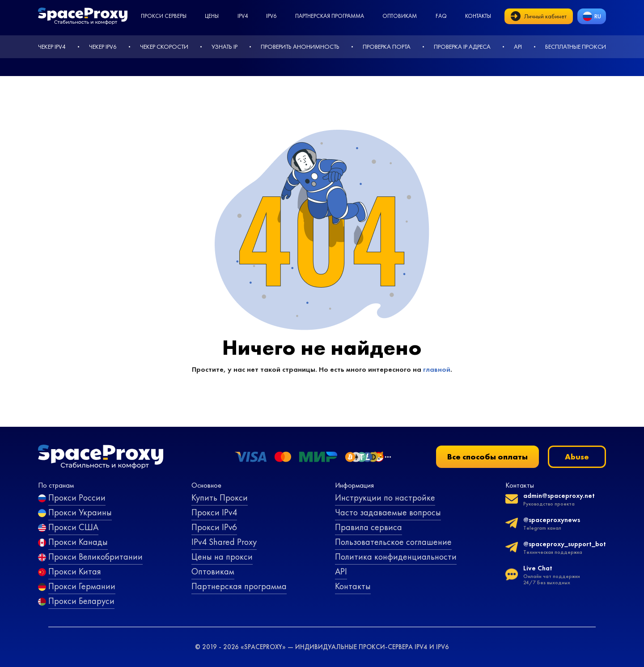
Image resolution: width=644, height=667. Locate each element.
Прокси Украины (80, 512)
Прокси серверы (164, 16)
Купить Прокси (220, 497)
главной (437, 369)
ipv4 (243, 16)
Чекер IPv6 (103, 47)
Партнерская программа (330, 16)
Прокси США (73, 527)
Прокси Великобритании (95, 557)
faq (441, 16)
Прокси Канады (78, 542)
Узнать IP (225, 47)
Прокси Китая (75, 571)
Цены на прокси (222, 557)
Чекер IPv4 (52, 47)
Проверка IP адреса (462, 47)
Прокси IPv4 (214, 512)
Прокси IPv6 (214, 527)
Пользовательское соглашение (393, 542)
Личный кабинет (539, 16)
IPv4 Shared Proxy (224, 542)
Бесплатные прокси (576, 47)
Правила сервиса (369, 527)
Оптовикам (400, 16)
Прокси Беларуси (81, 601)
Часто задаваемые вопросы (388, 512)
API (518, 47)
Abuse (577, 457)
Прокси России (77, 497)
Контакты (478, 16)
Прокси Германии (82, 586)
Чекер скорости (164, 47)
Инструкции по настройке (385, 497)
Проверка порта (387, 47)
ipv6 (271, 16)
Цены (212, 16)
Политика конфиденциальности (396, 557)
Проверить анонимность (300, 47)
